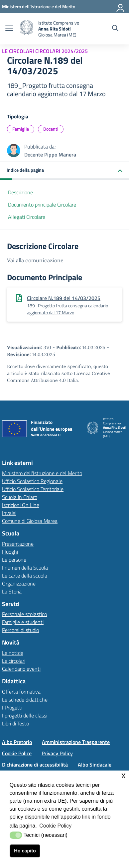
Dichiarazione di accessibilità (35, 765)
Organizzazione (19, 584)
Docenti (51, 129)
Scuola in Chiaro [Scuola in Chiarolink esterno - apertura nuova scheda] (20, 497)
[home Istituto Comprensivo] (50, 29)
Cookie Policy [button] (55, 826)
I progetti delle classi (25, 715)
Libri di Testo (15, 723)
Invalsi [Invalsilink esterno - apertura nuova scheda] (9, 513)
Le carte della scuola (25, 576)
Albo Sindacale (95, 765)
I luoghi (10, 552)
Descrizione (20, 192)
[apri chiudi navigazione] (9, 29)
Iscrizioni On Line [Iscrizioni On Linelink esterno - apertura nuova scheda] (21, 505)
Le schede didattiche (25, 700)
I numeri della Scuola (25, 568)
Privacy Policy (57, 753)
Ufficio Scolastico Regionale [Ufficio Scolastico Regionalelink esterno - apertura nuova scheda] (32, 481)
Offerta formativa (21, 692)
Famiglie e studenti (23, 622)
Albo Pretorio (17, 742)
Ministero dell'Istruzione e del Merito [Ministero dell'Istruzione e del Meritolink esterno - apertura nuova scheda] (42, 473)
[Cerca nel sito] (115, 29)
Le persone (14, 560)
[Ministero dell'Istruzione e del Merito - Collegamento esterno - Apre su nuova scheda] (39, 6)
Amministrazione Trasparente (76, 742)
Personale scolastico (24, 614)
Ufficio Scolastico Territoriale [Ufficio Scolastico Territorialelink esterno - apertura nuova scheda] (33, 489)
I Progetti (12, 708)
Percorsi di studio (20, 630)
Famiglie (21, 129)
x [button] (124, 775)
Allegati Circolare (27, 217)
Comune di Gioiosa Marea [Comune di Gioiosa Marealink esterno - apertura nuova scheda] (30, 521)
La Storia (12, 591)
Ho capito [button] (25, 851)
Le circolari (14, 661)
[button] (64, 171)
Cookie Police (17, 753)
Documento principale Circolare (42, 205)
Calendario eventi (21, 669)
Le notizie (13, 653)
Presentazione (18, 544)
